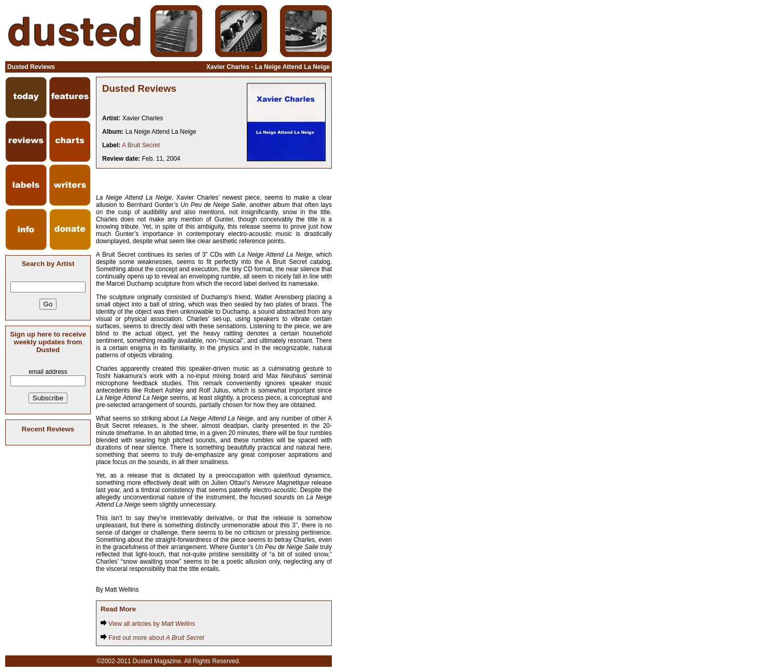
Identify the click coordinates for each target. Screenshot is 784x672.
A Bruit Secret (141, 145)
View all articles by (148, 624)
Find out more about (152, 638)
